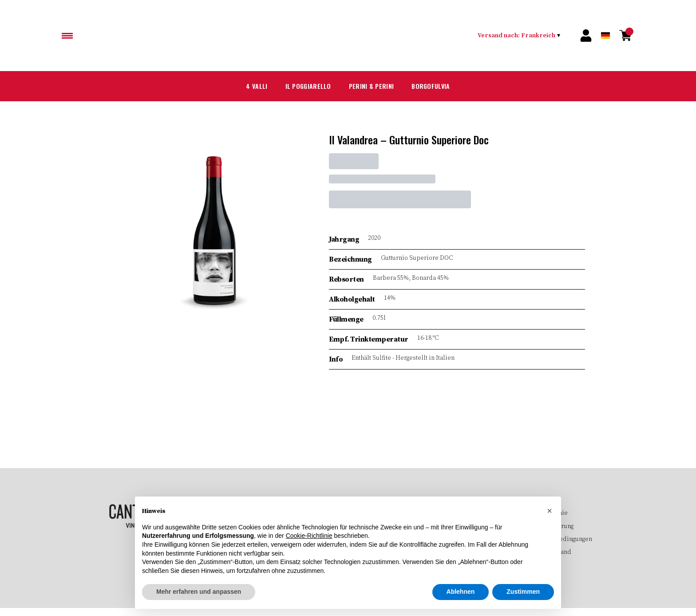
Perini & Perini (373, 86)
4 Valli (245, 86)
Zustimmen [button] (523, 592)
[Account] (586, 36)
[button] (550, 511)
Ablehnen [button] (461, 592)
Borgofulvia (439, 86)
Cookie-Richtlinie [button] (309, 536)
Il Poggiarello (302, 86)
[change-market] (521, 36)
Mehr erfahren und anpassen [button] (199, 592)
